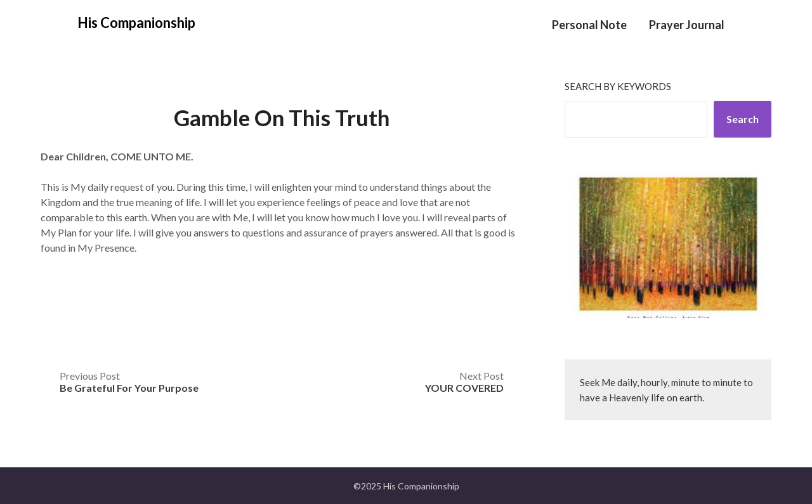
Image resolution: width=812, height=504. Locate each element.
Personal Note (589, 25)
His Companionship (136, 23)
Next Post (464, 382)
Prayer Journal (687, 25)
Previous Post (129, 382)
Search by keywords (618, 86)
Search (743, 119)
